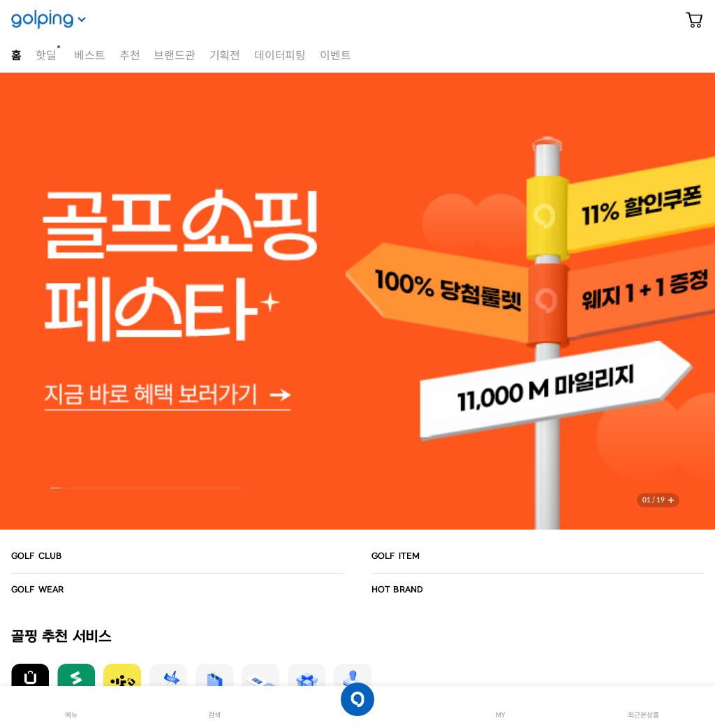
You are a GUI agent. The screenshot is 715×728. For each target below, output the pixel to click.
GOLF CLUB (36, 556)
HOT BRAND (397, 590)
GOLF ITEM (396, 556)
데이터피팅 (280, 56)
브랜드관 (174, 56)
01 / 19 (654, 500)
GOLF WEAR (37, 590)
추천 (130, 56)
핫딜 (46, 56)
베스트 (89, 56)
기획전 (225, 56)
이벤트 (335, 56)
